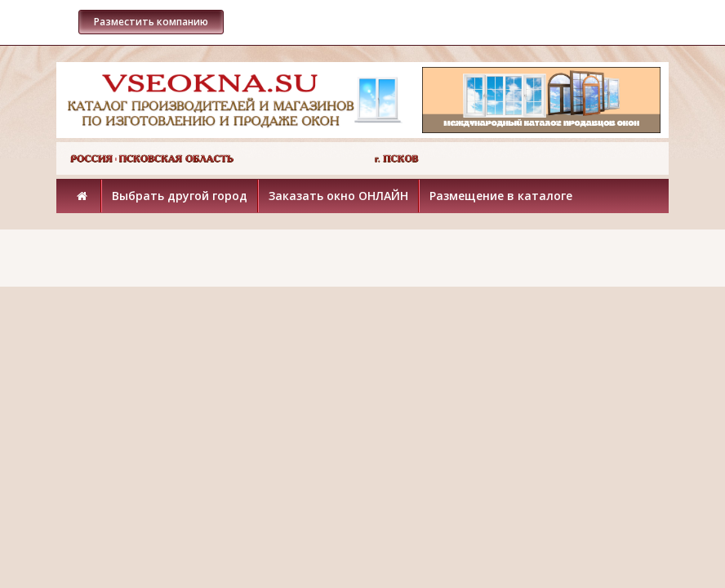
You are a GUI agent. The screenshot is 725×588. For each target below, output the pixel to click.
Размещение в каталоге (501, 196)
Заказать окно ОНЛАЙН (338, 196)
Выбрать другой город (180, 196)
